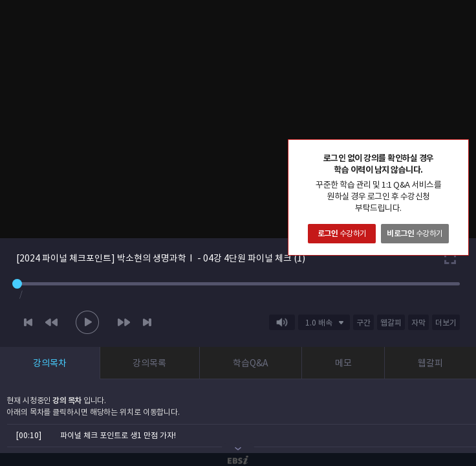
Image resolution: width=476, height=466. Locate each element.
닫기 (459, 150)
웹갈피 (430, 363)
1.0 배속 (319, 323)
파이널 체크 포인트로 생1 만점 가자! (118, 435)
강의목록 (149, 363)
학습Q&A (251, 363)
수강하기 (342, 233)
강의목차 (50, 363)
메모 (343, 363)
